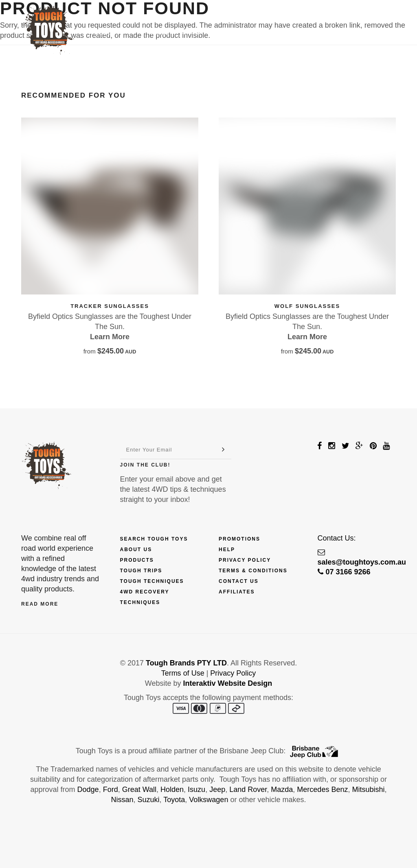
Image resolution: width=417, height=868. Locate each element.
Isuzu (196, 789)
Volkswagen (208, 800)
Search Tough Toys (154, 539)
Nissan (122, 800)
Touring (280, 33)
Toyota (174, 800)
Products (110, 33)
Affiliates (237, 592)
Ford (111, 789)
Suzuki (149, 800)
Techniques (234, 33)
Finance (156, 33)
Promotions (239, 539)
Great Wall (139, 789)
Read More (40, 604)
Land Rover (248, 789)
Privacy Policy (245, 560)
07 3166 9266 (344, 572)
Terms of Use (183, 673)
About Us (136, 550)
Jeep (217, 789)
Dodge (88, 789)
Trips (192, 33)
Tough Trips (141, 571)
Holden (172, 789)
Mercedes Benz (322, 789)
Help (227, 550)
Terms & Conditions (253, 571)
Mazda (282, 789)
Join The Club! (145, 465)
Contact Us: (337, 538)
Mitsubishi (368, 789)
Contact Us (326, 33)
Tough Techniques (152, 581)
